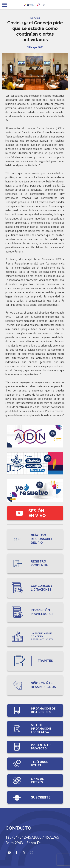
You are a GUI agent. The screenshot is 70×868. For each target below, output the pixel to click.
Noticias (35, 18)
